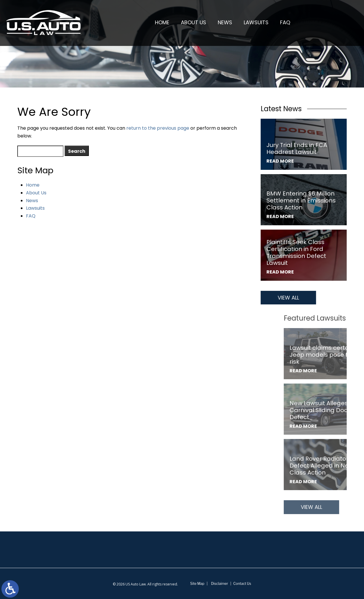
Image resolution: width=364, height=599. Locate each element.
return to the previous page (158, 128)
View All (290, 298)
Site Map (197, 584)
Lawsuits (256, 22)
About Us (194, 22)
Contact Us (242, 584)
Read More (282, 161)
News (225, 22)
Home (162, 22)
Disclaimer (220, 584)
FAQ (285, 22)
